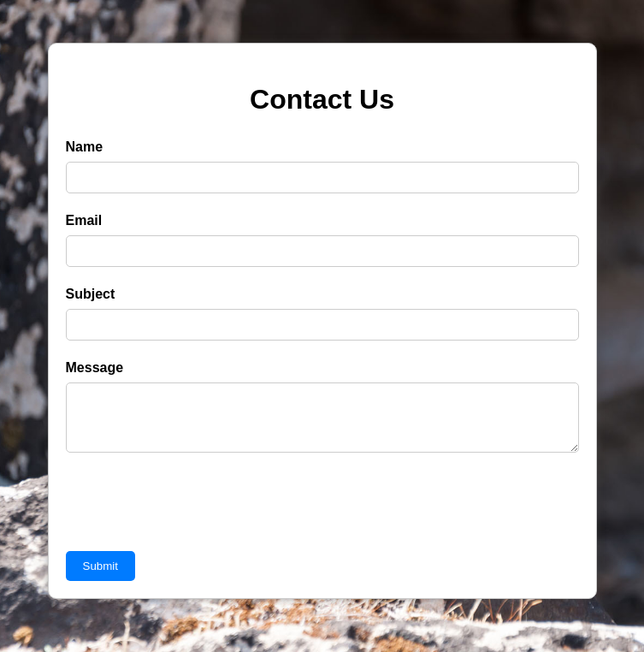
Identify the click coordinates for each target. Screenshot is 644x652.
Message (95, 367)
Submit (100, 576)
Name (85, 147)
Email (84, 220)
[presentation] (196, 519)
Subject (91, 294)
